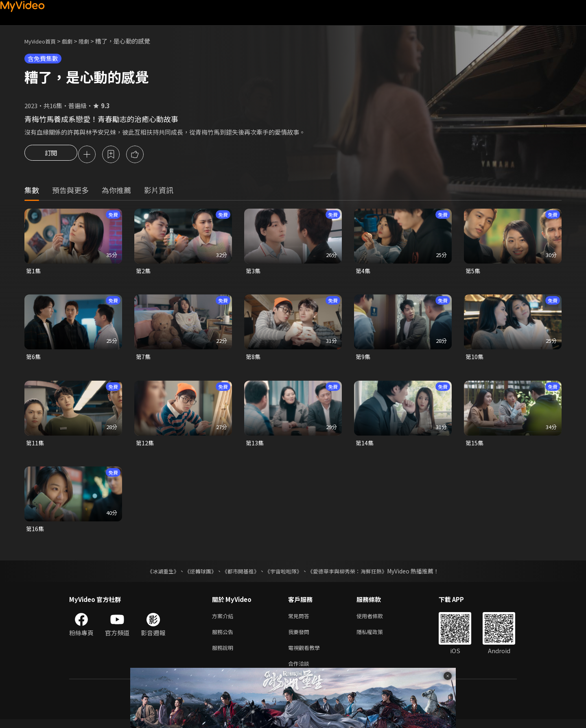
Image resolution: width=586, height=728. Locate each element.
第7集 (144, 359)
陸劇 (92, 41)
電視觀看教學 (306, 655)
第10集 (475, 359)
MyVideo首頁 (43, 41)
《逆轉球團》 (196, 575)
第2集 (144, 272)
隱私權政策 (377, 638)
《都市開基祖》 (238, 575)
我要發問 (300, 638)
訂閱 (51, 155)
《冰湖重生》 (156, 575)
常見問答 (300, 620)
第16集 (35, 532)
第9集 (363, 359)
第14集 (365, 446)
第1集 (34, 272)
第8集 (254, 359)
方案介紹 (224, 620)
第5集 (473, 272)
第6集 (34, 359)
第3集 (254, 272)
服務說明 (224, 655)
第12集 (145, 446)
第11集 (35, 446)
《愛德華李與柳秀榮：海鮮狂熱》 (352, 575)
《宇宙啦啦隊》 (284, 575)
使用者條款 (377, 620)
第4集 (363, 272)
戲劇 (74, 41)
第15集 (475, 446)
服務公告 (224, 638)
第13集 (255, 446)
